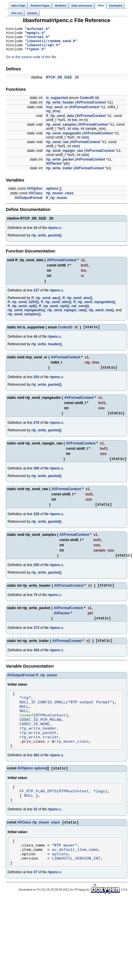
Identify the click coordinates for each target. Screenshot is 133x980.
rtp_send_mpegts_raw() (67, 315)
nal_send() (80, 311)
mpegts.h (35, 34)
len (75, 125)
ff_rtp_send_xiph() (54, 311)
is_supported (57, 103)
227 (36, 296)
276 (36, 431)
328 (36, 524)
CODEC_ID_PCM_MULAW (40, 739)
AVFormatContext (91, 108)
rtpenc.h (35, 54)
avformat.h (37, 30)
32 (35, 838)
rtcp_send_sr (57, 112)
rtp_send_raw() (101, 315)
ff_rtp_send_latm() (56, 307)
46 (35, 343)
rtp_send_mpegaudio (63, 138)
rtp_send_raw (57, 147)
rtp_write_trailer (59, 173)
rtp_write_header (60, 108)
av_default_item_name (75, 881)
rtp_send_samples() (24, 319)
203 (36, 384)
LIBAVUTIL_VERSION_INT (76, 892)
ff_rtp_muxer (56, 203)
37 (35, 906)
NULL (24, 723)
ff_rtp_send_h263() (23, 307)
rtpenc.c (54, 233)
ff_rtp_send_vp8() (22, 311)
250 (36, 575)
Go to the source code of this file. (31, 62)
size (75, 134)
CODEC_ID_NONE (35, 744)
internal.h (37, 39)
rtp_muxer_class (60, 198)
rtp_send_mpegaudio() (26, 315)
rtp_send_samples (61, 130)
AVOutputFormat (29, 203)
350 (36, 477)
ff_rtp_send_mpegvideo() (94, 307)
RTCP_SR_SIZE (59, 83)
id (96, 103)
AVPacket (54, 169)
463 (36, 780)
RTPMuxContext (51, 733)
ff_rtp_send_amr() (77, 303)
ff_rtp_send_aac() (46, 303)
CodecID (87, 103)
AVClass (36, 198)
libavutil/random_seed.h (51, 44)
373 (36, 640)
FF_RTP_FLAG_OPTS (38, 818)
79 (35, 606)
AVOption (34, 194)
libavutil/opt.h (43, 49)
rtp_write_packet (60, 165)
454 (36, 663)
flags (99, 818)
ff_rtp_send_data (60, 121)
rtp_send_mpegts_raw (64, 156)
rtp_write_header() (47, 350)
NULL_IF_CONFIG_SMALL (43, 718)
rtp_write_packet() (46, 241)
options (52, 194)
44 (35, 233)
